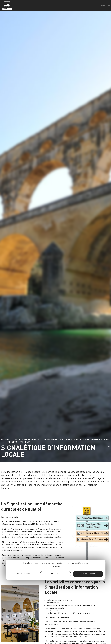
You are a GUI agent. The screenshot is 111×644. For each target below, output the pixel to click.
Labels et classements (18, 442)
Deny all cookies (23, 574)
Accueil (5, 440)
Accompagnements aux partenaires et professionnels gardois (75, 440)
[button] (109, 446)
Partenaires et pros (25, 440)
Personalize (55, 574)
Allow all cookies (88, 574)
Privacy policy (56, 566)
